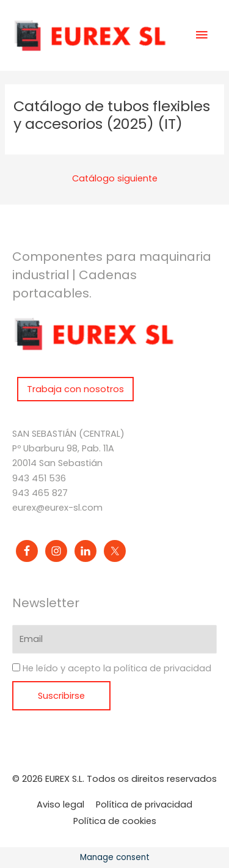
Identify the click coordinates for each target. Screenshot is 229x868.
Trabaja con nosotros (75, 389)
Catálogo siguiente (115, 178)
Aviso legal (60, 804)
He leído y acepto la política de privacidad (117, 669)
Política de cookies (115, 821)
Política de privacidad (144, 804)
